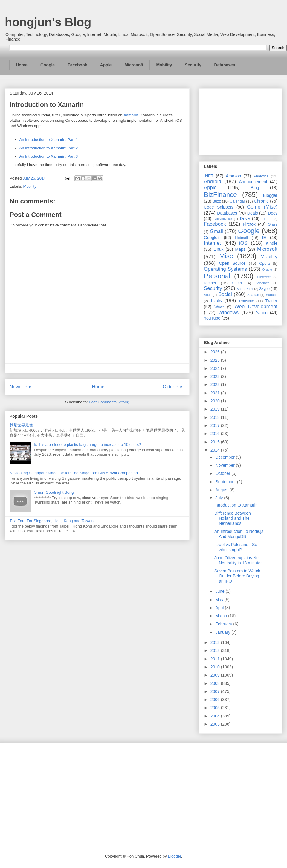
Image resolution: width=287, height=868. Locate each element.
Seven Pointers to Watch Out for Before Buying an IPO (237, 576)
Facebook (77, 65)
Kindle (272, 243)
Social (225, 294)
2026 (216, 352)
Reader (210, 283)
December (225, 457)
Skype (264, 289)
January (223, 632)
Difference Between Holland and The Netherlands (233, 518)
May (220, 600)
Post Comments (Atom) (109, 402)
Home (22, 65)
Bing (255, 188)
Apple (106, 65)
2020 (216, 401)
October (223, 473)
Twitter (271, 301)
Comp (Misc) (262, 207)
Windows (228, 313)
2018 (216, 417)
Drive (245, 218)
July (220, 498)
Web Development (256, 307)
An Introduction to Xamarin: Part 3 (49, 156)
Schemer (262, 283)
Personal (217, 276)
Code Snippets (219, 207)
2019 (216, 409)
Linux (218, 249)
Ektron (266, 219)
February (224, 624)
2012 (216, 650)
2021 (216, 393)
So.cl (208, 295)
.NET (209, 176)
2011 (216, 659)
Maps (240, 249)
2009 (216, 675)
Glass (273, 224)
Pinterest (264, 277)
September (226, 482)
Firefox (249, 224)
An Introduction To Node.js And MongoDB (239, 534)
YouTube (212, 318)
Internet (212, 243)
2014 (216, 450)
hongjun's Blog (48, 22)
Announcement (253, 182)
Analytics (261, 176)
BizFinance (220, 195)
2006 (216, 700)
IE (264, 238)
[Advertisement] (241, 121)
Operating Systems (225, 269)
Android (213, 181)
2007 (216, 691)
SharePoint (245, 289)
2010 (216, 667)
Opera (264, 264)
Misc (226, 256)
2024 (216, 368)
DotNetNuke (223, 219)
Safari (237, 283)
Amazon (233, 176)
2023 (216, 376)
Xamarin (131, 115)
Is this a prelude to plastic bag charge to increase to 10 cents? (87, 444)
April (220, 608)
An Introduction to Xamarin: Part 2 (49, 148)
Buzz (217, 201)
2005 (216, 708)
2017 (216, 425)
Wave (219, 307)
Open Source (232, 263)
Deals (253, 213)
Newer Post (22, 387)
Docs (273, 213)
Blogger (270, 195)
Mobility (164, 65)
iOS (243, 243)
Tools (216, 301)
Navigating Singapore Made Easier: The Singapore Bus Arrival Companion (74, 473)
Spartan (253, 295)
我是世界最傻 (21, 425)
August (222, 490)
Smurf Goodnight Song (54, 492)
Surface (272, 295)
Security (193, 65)
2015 (216, 442)
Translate (246, 301)
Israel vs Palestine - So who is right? (236, 547)
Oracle (267, 270)
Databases (225, 65)
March (222, 616)
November (225, 465)
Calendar (238, 201)
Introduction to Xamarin (236, 505)
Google (48, 65)
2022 (216, 384)
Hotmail (241, 238)
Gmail (216, 231)
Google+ (212, 238)
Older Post (174, 387)
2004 (216, 716)
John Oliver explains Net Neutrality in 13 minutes (238, 560)
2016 (216, 434)
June (220, 591)
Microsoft (134, 65)
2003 (216, 724)
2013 (216, 642)
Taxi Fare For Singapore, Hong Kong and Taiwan (52, 521)
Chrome (261, 201)
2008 (216, 683)
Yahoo (261, 313)
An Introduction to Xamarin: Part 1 (49, 140)
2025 (216, 360)
